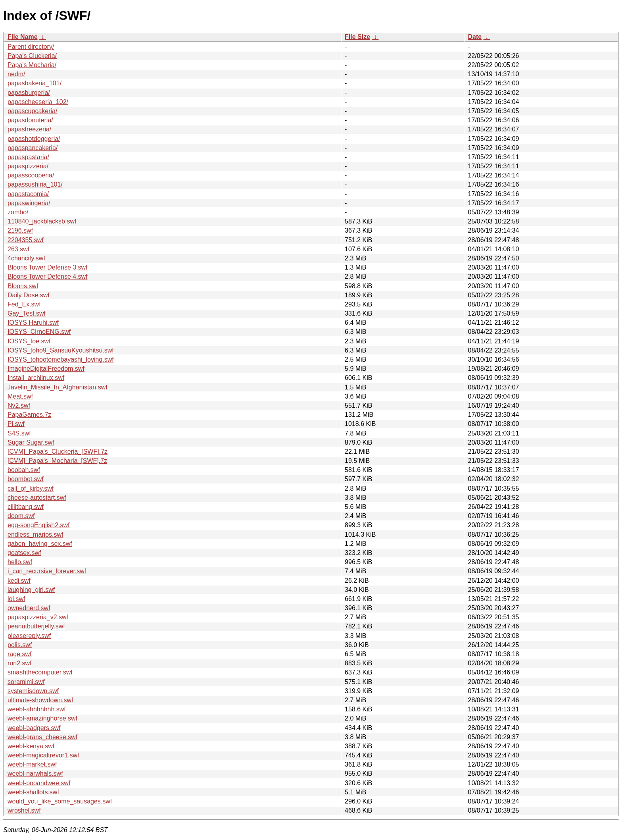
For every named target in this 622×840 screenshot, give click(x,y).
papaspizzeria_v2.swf (38, 617)
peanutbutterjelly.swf (36, 626)
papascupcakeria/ (32, 111)
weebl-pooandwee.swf (39, 783)
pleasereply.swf (29, 636)
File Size (357, 37)
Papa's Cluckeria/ (32, 56)
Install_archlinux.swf (36, 378)
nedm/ (16, 74)
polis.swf (20, 645)
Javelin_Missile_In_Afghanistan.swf (58, 387)
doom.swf (21, 516)
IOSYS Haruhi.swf (33, 323)
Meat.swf (20, 396)
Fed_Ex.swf (24, 304)
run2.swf (19, 663)
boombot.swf (26, 479)
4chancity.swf (26, 258)
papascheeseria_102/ (38, 102)
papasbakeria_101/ (35, 83)
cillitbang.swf (26, 507)
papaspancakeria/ (33, 148)
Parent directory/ (31, 47)
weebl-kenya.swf (31, 746)
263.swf (18, 249)
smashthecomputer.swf (40, 672)
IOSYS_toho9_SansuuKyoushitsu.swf (61, 350)
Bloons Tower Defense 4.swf (48, 276)
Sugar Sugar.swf (31, 442)
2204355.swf (26, 240)
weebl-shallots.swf (33, 792)
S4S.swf (19, 433)
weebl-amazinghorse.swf (42, 718)
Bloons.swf (23, 286)
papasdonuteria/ (30, 120)
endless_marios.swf (36, 535)
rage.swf (19, 654)
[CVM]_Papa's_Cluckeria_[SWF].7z (58, 452)
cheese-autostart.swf (37, 498)
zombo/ (18, 212)
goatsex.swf (24, 553)
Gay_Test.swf (27, 313)
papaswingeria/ (29, 203)
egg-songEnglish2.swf (39, 525)
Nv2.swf (19, 406)
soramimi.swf (26, 682)
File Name (23, 37)
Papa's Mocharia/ (32, 65)
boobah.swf (24, 470)
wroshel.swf (24, 810)
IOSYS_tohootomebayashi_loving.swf (61, 359)
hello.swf (20, 562)
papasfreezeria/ (29, 129)
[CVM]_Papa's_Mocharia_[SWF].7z (57, 461)
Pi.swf (16, 424)
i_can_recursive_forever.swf (47, 571)
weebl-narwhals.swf (35, 774)
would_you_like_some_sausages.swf (60, 801)
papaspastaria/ (28, 157)
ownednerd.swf (29, 608)
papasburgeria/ (29, 93)
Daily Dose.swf (29, 295)
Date (475, 37)
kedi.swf (19, 581)
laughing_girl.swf (31, 590)
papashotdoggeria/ (34, 139)
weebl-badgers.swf (34, 728)
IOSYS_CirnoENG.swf (39, 332)
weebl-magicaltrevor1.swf (43, 755)
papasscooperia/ (31, 175)
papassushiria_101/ (35, 184)
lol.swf (16, 599)
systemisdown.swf (33, 691)
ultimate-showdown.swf (40, 700)
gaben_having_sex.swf (40, 544)
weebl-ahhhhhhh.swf (37, 709)
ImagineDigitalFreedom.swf (46, 369)
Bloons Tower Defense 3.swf (48, 267)
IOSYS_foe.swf (29, 341)
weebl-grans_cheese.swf (42, 737)
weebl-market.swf (32, 764)
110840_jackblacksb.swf (42, 221)
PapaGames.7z (29, 415)
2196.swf (20, 230)
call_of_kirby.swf (31, 488)
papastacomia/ (28, 194)
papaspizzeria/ (28, 166)
